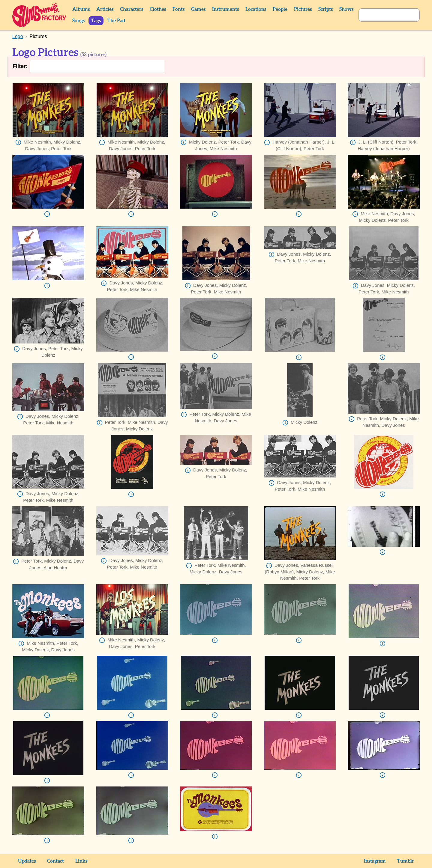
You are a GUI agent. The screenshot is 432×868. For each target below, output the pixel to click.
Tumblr (406, 861)
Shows (346, 9)
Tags (96, 21)
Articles (105, 9)
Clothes (158, 9)
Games (198, 9)
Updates (27, 861)
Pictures (303, 9)
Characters (132, 9)
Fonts (178, 9)
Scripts (325, 9)
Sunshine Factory (39, 15)
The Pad (116, 21)
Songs (78, 21)
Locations (256, 9)
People (280, 9)
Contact (55, 861)
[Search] (382, 15)
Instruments (225, 9)
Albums (81, 9)
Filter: (20, 66)
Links (81, 861)
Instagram (375, 861)
